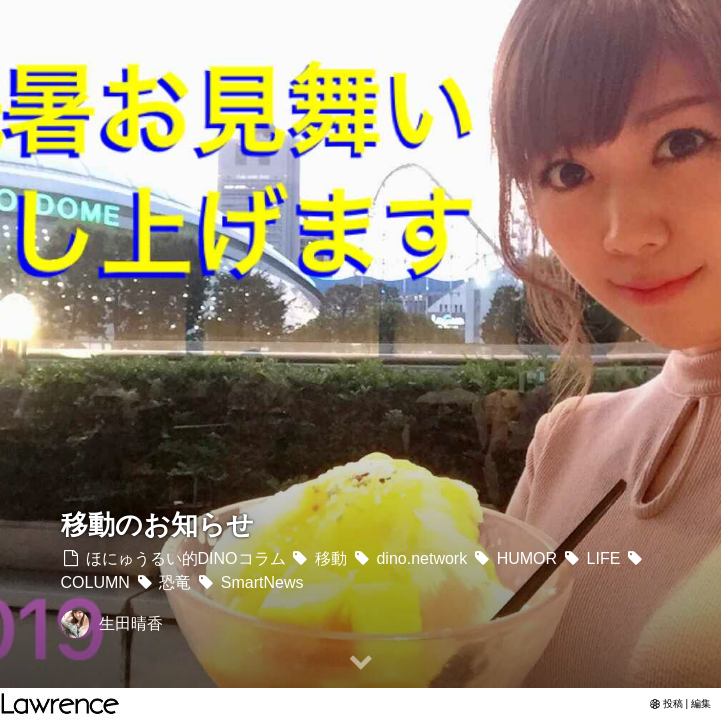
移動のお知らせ (157, 524)
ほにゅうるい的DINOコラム (173, 558)
